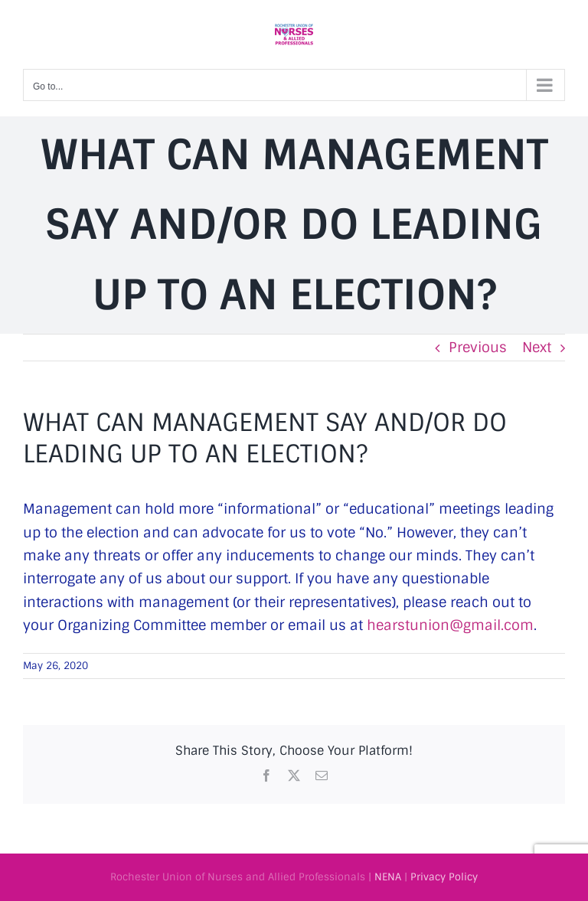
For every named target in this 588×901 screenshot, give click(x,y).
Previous (478, 348)
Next (537, 348)
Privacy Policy (444, 877)
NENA (388, 877)
